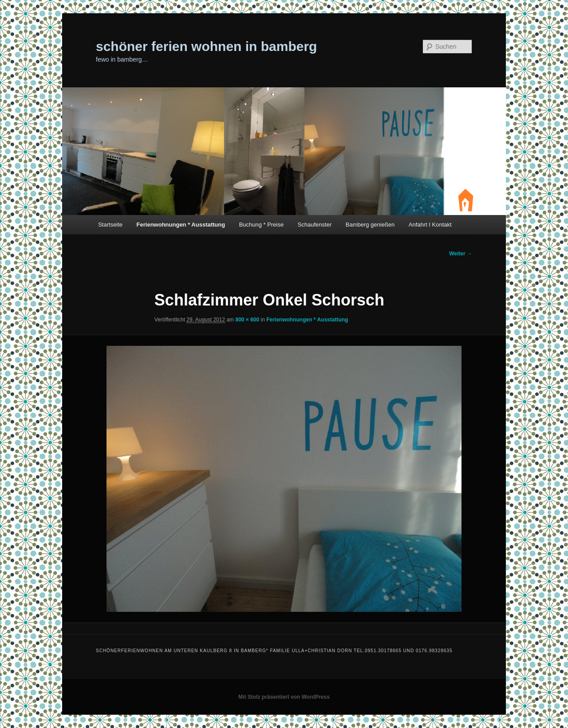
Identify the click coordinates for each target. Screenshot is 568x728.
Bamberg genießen (370, 225)
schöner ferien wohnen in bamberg (206, 46)
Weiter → (461, 254)
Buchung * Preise (261, 225)
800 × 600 (247, 320)
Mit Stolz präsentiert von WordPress (284, 697)
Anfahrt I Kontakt (430, 225)
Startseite (110, 225)
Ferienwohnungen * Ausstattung (181, 225)
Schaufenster (315, 225)
